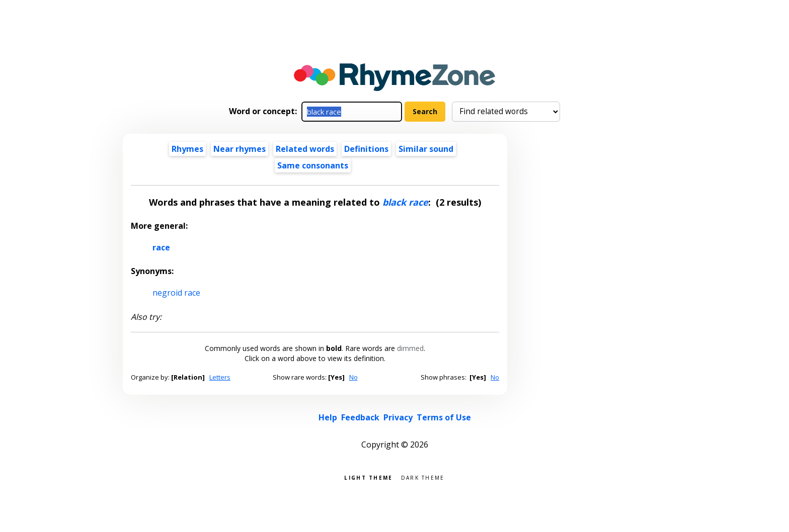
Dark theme (423, 477)
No (353, 377)
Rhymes (187, 149)
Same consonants (313, 165)
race (161, 247)
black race (405, 202)
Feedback (360, 417)
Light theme (368, 477)
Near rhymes (240, 149)
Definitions (366, 149)
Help (328, 417)
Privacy (398, 417)
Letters (220, 377)
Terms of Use (444, 417)
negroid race (176, 293)
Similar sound (426, 149)
